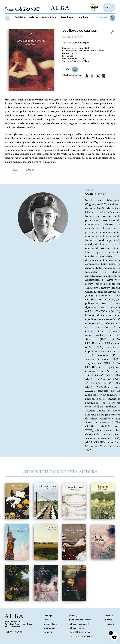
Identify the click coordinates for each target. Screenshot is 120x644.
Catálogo (20, 17)
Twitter (108, 620)
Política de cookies (78, 628)
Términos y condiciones (80, 620)
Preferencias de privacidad (81, 636)
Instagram (109, 624)
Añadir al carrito (75, 70)
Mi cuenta (102, 17)
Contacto (84, 17)
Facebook (109, 616)
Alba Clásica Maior (81, 61)
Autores (33, 17)
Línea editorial (49, 17)
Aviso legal (74, 616)
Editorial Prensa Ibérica (80, 632)
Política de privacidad (79, 624)
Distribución (68, 17)
